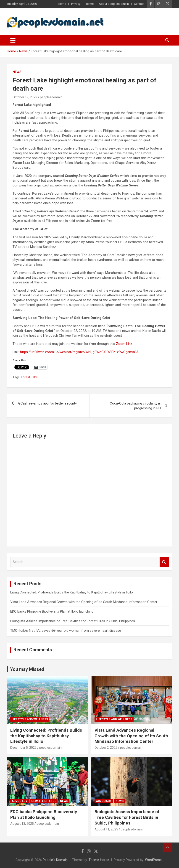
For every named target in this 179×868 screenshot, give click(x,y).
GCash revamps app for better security (47, 403)
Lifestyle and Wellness (30, 719)
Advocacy (20, 801)
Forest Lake (29, 377)
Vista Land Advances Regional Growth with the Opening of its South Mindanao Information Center (84, 602)
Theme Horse (99, 860)
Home (62, 4)
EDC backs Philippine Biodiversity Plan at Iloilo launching (52, 611)
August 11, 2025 (106, 829)
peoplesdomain (51, 97)
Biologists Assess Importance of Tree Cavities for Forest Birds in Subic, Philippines (73, 621)
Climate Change (44, 801)
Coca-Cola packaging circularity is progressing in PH (135, 406)
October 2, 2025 (106, 748)
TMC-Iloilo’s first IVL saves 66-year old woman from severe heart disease (66, 631)
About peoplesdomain (114, 4)
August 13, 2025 (22, 824)
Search (164, 562)
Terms (90, 4)
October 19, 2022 (25, 97)
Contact (139, 4)
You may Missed (27, 669)
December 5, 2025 (23, 748)
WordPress (153, 860)
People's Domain (55, 860)
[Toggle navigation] (13, 40)
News (17, 72)
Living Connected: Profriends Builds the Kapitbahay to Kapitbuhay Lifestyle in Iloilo (72, 592)
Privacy (76, 4)
